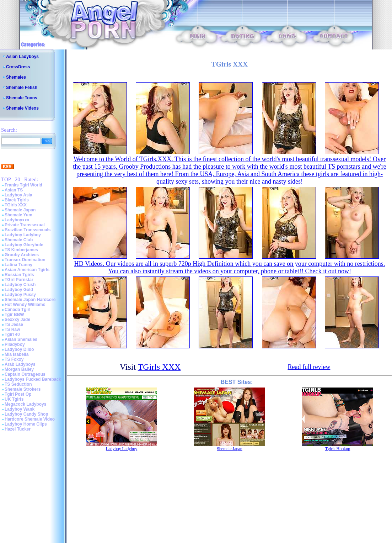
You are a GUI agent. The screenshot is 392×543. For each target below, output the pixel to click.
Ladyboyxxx (17, 220)
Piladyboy (15, 344)
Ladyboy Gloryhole (24, 245)
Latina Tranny (18, 265)
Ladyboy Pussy (20, 295)
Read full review (309, 367)
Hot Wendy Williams (25, 305)
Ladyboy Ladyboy (23, 235)
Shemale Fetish (22, 88)
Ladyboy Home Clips (26, 424)
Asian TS (14, 190)
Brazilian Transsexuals (28, 230)
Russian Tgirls (19, 275)
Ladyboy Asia (18, 195)
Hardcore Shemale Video (30, 419)
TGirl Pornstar (19, 280)
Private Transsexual (25, 225)
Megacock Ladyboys (25, 404)
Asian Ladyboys (22, 57)
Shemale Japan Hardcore (30, 300)
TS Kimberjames (21, 250)
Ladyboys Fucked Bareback (33, 379)
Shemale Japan (20, 210)
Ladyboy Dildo (19, 349)
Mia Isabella (17, 354)
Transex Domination (25, 260)
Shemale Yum (18, 215)
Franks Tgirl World (23, 185)
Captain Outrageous (25, 374)
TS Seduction (18, 384)
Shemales (16, 77)
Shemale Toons (22, 98)
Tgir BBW (14, 315)
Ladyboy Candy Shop (26, 414)
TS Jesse (14, 325)
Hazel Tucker (18, 429)
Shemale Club (19, 240)
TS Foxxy (14, 359)
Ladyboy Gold (19, 290)
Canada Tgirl (18, 310)
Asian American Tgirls (27, 270)
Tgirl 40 (12, 334)
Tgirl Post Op (18, 394)
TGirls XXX (16, 205)
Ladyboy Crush (20, 285)
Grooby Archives (22, 255)
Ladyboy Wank (20, 409)
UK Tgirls (14, 399)
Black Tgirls (17, 200)
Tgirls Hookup (338, 449)
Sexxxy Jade (17, 320)
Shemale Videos (22, 108)
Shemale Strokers (23, 389)
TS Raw (12, 330)
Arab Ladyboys (20, 364)
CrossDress (18, 67)
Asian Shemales (21, 339)
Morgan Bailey (19, 369)
